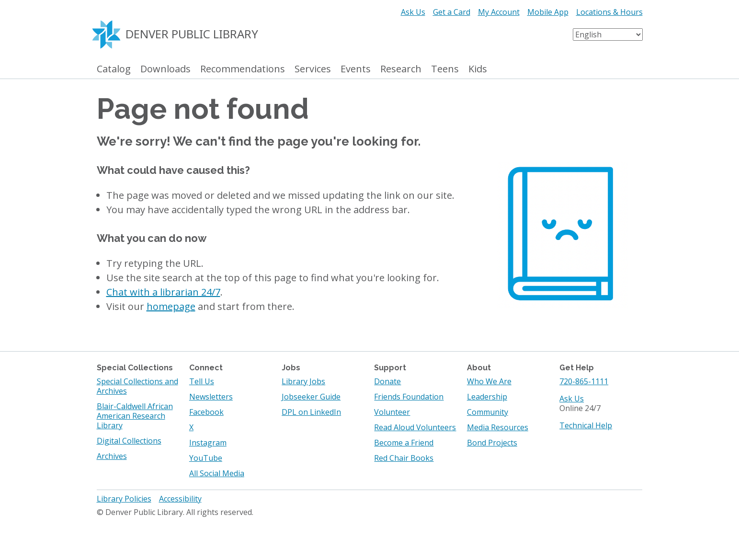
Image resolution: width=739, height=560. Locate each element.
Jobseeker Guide (311, 397)
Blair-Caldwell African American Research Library (135, 416)
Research (401, 69)
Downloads (165, 69)
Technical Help (586, 425)
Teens (445, 69)
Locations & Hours (609, 12)
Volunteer (392, 412)
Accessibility (180, 499)
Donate (387, 381)
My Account (499, 12)
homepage (171, 306)
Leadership (487, 397)
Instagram (208, 443)
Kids (478, 69)
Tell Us (202, 381)
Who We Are (489, 381)
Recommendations (243, 69)
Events (356, 69)
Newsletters (211, 397)
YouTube (206, 458)
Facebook (206, 412)
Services (313, 69)
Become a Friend (404, 443)
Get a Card (452, 12)
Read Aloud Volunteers (415, 427)
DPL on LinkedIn (311, 412)
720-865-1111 (584, 381)
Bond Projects (492, 443)
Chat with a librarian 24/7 (163, 292)
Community (488, 412)
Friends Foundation (409, 397)
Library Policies (124, 499)
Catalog (114, 69)
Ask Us (413, 12)
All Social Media (217, 473)
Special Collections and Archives (137, 386)
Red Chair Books (404, 458)
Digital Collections (129, 441)
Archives (112, 456)
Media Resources (498, 427)
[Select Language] (608, 34)
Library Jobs (303, 381)
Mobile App (548, 12)
